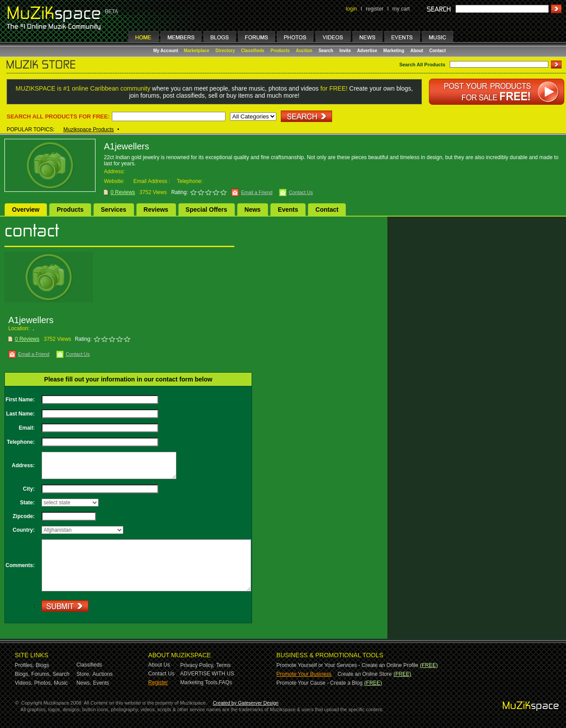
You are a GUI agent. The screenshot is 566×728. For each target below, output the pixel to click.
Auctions (103, 674)
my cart (401, 9)
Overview (26, 210)
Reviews (156, 210)
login (351, 9)
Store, (84, 674)
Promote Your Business (304, 674)
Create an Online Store (365, 674)
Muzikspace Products (88, 130)
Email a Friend (257, 192)
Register (158, 682)
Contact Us (301, 192)
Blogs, (22, 674)
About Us (159, 665)
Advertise (367, 51)
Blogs (42, 665)
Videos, (24, 683)
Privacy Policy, (197, 665)
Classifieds (253, 51)
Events (288, 210)
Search (326, 51)
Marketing (394, 51)
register (375, 9)
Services (114, 210)
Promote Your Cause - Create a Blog (319, 683)
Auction (304, 51)
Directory (225, 51)
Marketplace (197, 51)
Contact (438, 51)
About (417, 51)
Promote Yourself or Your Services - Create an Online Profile (347, 665)
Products (280, 51)
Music (61, 683)
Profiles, (25, 665)
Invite (345, 51)
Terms (224, 665)
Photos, (43, 683)
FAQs (226, 682)
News (253, 210)
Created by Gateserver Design (246, 703)
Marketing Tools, (200, 682)
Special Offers (207, 210)
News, (84, 683)
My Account (166, 51)
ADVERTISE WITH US (207, 674)
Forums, (41, 674)
